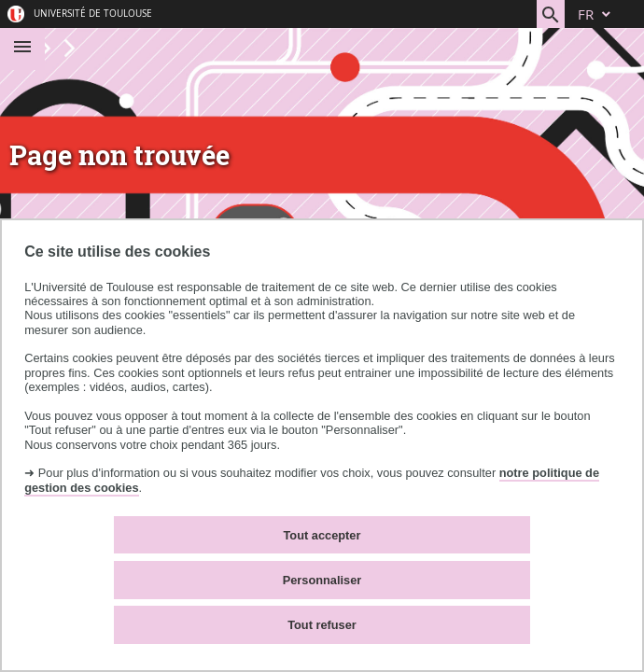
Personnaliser (322, 580)
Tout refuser (322, 625)
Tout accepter (322, 535)
